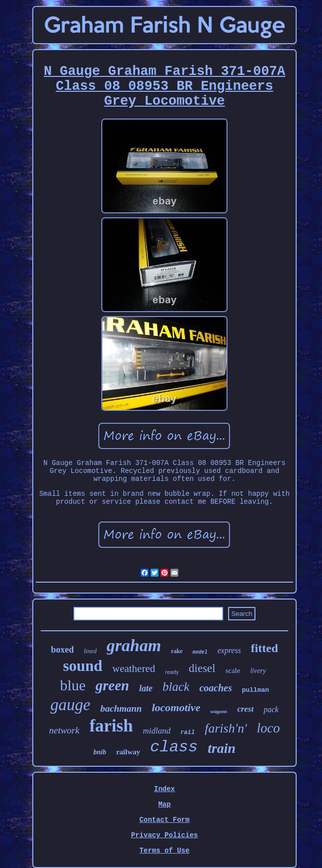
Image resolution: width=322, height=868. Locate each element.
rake (177, 651)
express (229, 650)
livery (258, 671)
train (222, 748)
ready (172, 672)
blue (73, 685)
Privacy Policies (164, 835)
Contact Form (165, 820)
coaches (216, 688)
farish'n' (226, 728)
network (64, 730)
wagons (219, 711)
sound (83, 666)
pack (271, 709)
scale (233, 670)
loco (269, 728)
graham (134, 645)
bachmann (121, 708)
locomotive (176, 707)
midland (157, 731)
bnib (100, 752)
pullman (256, 690)
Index (164, 789)
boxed (62, 650)
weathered (134, 668)
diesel (202, 668)
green (112, 685)
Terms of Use (165, 851)
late (146, 688)
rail (188, 733)
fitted (265, 648)
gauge (70, 705)
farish (111, 726)
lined (90, 651)
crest (245, 709)
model (200, 652)
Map (164, 804)
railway (128, 752)
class (174, 747)
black (176, 687)
